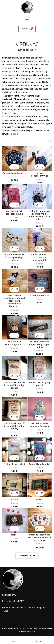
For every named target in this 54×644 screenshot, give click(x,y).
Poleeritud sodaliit (40, 295)
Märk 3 (14, 500)
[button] (27, 19)
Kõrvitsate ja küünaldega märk (14, 343)
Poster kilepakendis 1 (40, 464)
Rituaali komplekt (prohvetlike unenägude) (40, 257)
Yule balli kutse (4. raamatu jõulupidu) (40, 425)
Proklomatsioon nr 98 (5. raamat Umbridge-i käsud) (14, 385)
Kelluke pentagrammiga (40, 175)
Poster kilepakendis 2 (14, 464)
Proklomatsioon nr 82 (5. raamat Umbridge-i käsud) (14, 426)
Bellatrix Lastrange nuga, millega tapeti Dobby (40, 344)
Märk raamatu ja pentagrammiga (14, 213)
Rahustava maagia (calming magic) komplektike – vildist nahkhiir (40, 215)
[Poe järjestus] (50, 141)
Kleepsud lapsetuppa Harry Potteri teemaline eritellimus (40, 538)
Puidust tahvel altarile (14, 173)
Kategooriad (26, 50)
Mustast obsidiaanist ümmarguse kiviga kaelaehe (14, 257)
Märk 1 (14, 535)
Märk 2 (40, 500)
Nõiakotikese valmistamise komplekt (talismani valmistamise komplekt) (14, 301)
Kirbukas (14, 177)
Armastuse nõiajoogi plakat (40, 384)
